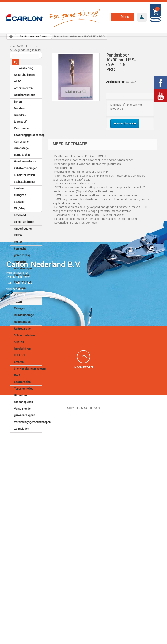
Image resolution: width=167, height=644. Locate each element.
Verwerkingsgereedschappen (28, 433)
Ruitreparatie (22, 339)
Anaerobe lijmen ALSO (24, 89)
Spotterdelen (22, 393)
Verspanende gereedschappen (24, 423)
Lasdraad (20, 226)
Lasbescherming (24, 193)
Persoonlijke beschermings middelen (23, 293)
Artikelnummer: (116, 82)
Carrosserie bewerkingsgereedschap (28, 143)
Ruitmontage (22, 333)
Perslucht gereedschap (22, 263)
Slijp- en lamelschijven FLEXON (22, 359)
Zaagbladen (22, 440)
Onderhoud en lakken (23, 243)
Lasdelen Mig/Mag (20, 216)
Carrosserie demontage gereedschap (22, 159)
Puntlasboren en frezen (24, 309)
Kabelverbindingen (26, 179)
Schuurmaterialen (25, 346)
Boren (18, 112)
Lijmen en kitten (24, 233)
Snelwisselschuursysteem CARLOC (28, 383)
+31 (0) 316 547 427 (19, 503)
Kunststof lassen (24, 186)
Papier (18, 253)
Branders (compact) (21, 129)
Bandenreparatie (25, 106)
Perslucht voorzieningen (23, 276)
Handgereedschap (26, 172)
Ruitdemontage (24, 326)
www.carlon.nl (15, 510)
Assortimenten (23, 99)
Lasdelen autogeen (20, 203)
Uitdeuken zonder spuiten (23, 410)
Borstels (19, 119)
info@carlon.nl (16, 516)
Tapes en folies (23, 400)
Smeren (19, 373)
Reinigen (19, 319)
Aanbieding (21, 79)
